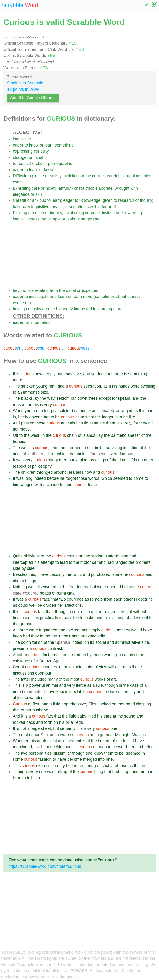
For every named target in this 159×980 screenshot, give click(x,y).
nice (147, 176)
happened (129, 772)
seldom (63, 398)
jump (120, 618)
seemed (120, 478)
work (25, 448)
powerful (37, 685)
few (127, 574)
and (119, 213)
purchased (101, 574)
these (40, 423)
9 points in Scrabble (25, 83)
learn (49, 145)
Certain (19, 667)
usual (71, 290)
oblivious (32, 556)
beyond (20, 290)
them (111, 423)
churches (75, 599)
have (44, 574)
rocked (19, 722)
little (57, 704)
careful (113, 176)
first (36, 704)
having (19, 309)
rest (24, 735)
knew (98, 753)
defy (24, 417)
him (16, 485)
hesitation (22, 618)
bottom (104, 741)
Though (20, 772)
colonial (76, 667)
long (29, 478)
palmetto (119, 435)
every (33, 772)
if (110, 386)
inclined (75, 448)
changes (49, 667)
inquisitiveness (26, 219)
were (135, 386)
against (131, 655)
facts (127, 741)
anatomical (47, 741)
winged (27, 485)
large (35, 728)
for (77, 200)
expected (90, 290)
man (53, 386)
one (60, 374)
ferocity (129, 692)
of (16, 164)
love (77, 374)
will (111, 667)
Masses (139, 735)
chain (72, 435)
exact (18, 182)
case (134, 685)
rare (97, 219)
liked (17, 778)
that (109, 374)
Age (57, 661)
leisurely (124, 423)
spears (124, 398)
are (35, 411)
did (151, 423)
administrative (128, 642)
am (63, 448)
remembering (142, 747)
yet (94, 374)
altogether (57, 460)
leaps (92, 612)
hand (130, 704)
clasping (143, 704)
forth (48, 722)
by (37, 398)
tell (30, 778)
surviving (114, 448)
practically (49, 618)
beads (45, 593)
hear (110, 735)
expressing (23, 151)
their (66, 636)
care (36, 188)
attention (36, 213)
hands (124, 386)
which (62, 454)
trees (93, 398)
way (51, 398)
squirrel (79, 612)
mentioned (22, 747)
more (88, 297)
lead (64, 562)
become (75, 759)
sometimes (79, 207)
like (132, 417)
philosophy (42, 466)
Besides (20, 574)
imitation (131, 448)
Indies (77, 642)
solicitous (72, 176)
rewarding (133, 213)
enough (100, 747)
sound (130, 716)
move (25, 429)
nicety (51, 188)
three (23, 630)
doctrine (146, 599)
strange (20, 157)
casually (57, 574)
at (30, 704)
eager (18, 145)
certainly (68, 728)
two (63, 599)
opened (114, 587)
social (101, 642)
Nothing (20, 587)
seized (74, 655)
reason (19, 405)
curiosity (41, 151)
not (45, 219)
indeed (40, 478)
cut (74, 398)
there (118, 374)
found (45, 636)
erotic (37, 164)
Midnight (123, 735)
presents (21, 648)
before (53, 478)
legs (79, 722)
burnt (61, 593)
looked (105, 704)
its (92, 642)
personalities (40, 753)
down (82, 398)
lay (100, 435)
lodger (108, 417)
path (76, 636)
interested (83, 309)
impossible (69, 618)
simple (55, 219)
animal (52, 685)
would (137, 630)
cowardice (34, 698)
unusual (36, 157)
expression (46, 766)
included (39, 679)
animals (68, 423)
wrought (122, 188)
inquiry (146, 200)
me (54, 636)
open (40, 673)
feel (101, 374)
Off (16, 435)
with (134, 188)
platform (112, 556)
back (31, 722)
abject (18, 698)
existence (21, 661)
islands (89, 435)
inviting (108, 213)
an (20, 392)
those (82, 478)
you (28, 411)
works (100, 679)
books (24, 164)
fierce (81, 685)
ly (57, 348)
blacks (27, 398)
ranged (121, 562)
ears (107, 716)
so (72, 735)
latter (26, 679)
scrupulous (131, 176)
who (107, 655)
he (62, 478)
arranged (124, 411)
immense (31, 392)
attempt (47, 562)
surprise (92, 213)
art (114, 679)
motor (86, 562)
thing (99, 772)
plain (71, 219)
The (16, 386)
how (38, 374)
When (18, 411)
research (126, 200)
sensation (92, 386)
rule (99, 685)
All (15, 630)
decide (56, 747)
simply (94, 630)
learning (105, 309)
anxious (39, 200)
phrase (121, 766)
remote (97, 599)
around (60, 472)
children (28, 472)
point (89, 667)
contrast (55, 648)
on (81, 556)
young (42, 386)
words (94, 478)
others (133, 297)
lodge (49, 411)
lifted (92, 716)
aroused (50, 309)
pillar (70, 722)
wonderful (55, 485)
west (35, 435)
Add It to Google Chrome (33, 98)
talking (61, 772)
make (89, 618)
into (101, 759)
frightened (48, 630)
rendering (87, 766)
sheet (46, 728)
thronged (45, 472)
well (33, 605)
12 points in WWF (23, 89)
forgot (71, 478)
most (75, 679)
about (121, 297)
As (15, 423)
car (95, 562)
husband (40, 710)
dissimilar (62, 753)
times (124, 460)
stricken (28, 386)
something (64, 145)
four (72, 587)
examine (97, 423)
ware (64, 735)
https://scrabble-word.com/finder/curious (45, 866)
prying (57, 207)
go (102, 735)
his (115, 386)
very (48, 405)
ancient (19, 454)
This (17, 685)
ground (26, 624)
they (143, 423)
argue (118, 655)
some (117, 574)
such (106, 766)
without (140, 612)
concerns (21, 303)
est (35, 348)
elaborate (104, 188)
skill (39, 194)
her (60, 605)
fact (46, 599)
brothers (143, 562)
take (107, 618)
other (149, 460)
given (107, 200)
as (105, 386)
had (61, 386)
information (40, 322)
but (125, 587)
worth (123, 747)
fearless (76, 472)
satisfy (56, 176)
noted (18, 692)
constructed (82, 188)
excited (73, 630)
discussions (23, 673)
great (115, 612)
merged (90, 759)
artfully (65, 188)
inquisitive (22, 139)
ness (80, 348)
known (62, 692)
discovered (47, 587)
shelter (134, 435)
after (102, 207)
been (17, 636)
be (89, 176)
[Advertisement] (84, 255)
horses (19, 441)
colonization (32, 642)
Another (20, 655)
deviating (40, 290)
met (69, 574)
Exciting (20, 213)
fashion (45, 759)
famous (126, 454)
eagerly (66, 309)
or (41, 145)
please (38, 176)
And (16, 716)
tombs (83, 587)
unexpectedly (93, 636)
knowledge (91, 200)
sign (102, 460)
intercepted (23, 562)
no (141, 460)
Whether (21, 741)
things (31, 581)
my (74, 460)
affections (73, 605)
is (18, 374)
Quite (18, 556)
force (92, 485)
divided (50, 605)
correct (98, 176)
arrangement (70, 741)
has (54, 655)
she (125, 556)
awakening (74, 213)
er (13, 348)
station (97, 556)
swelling (148, 386)
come (138, 478)
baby (82, 716)
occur (120, 667)
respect (20, 466)
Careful (19, 200)
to (26, 145)
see (90, 448)
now (88, 472)
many (53, 679)
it (100, 448)
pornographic (60, 164)
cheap (18, 581)
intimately (106, 411)
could (83, 423)
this (36, 405)
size (44, 392)
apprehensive (74, 704)
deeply (49, 374)
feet (145, 618)
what (90, 417)
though (61, 612)
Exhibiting (22, 188)
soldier (65, 411)
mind (83, 460)
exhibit (78, 692)
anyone (36, 417)
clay (71, 593)
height (127, 612)
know (34, 145)
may (68, 374)
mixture (110, 692)
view (103, 667)
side (17, 568)
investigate (39, 297)
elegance (21, 194)
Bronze (46, 661)
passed (28, 423)
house (85, 411)
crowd (72, 556)
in (95, 309)
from (54, 290)
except (105, 398)
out (48, 673)
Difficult (19, 176)
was (20, 460)
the (62, 290)
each (118, 599)
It (14, 374)
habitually (21, 207)
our (36, 735)
